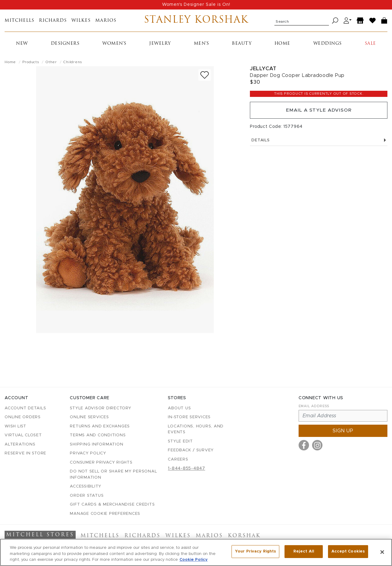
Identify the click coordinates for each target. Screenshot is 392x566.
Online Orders (23, 417)
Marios (106, 21)
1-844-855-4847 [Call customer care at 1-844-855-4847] (187, 468)
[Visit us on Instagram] (317, 445)
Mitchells (19, 21)
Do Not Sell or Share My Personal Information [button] (113, 474)
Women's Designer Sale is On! (196, 5)
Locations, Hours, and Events (196, 429)
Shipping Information (96, 444)
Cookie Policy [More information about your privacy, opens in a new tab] (194, 560)
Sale (370, 44)
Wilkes (81, 21)
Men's (202, 44)
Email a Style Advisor (319, 111)
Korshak (244, 536)
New (22, 44)
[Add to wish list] (205, 75)
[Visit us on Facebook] (304, 445)
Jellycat (263, 69)
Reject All (304, 552)
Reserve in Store (25, 453)
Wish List (15, 426)
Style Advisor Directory (100, 408)
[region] (196, 552)
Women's (114, 44)
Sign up (343, 431)
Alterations (20, 444)
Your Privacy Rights (255, 552)
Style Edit (180, 441)
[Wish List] (373, 21)
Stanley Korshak (196, 21)
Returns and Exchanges (100, 426)
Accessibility (86, 486)
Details (319, 141)
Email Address (314, 406)
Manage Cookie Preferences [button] (105, 514)
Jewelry (160, 44)
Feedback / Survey (191, 450)
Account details (25, 408)
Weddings (328, 44)
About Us (179, 408)
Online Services (89, 417)
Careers (178, 459)
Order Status (87, 496)
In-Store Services (189, 417)
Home (282, 44)
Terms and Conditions (98, 435)
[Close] (382, 552)
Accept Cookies (348, 552)
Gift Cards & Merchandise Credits (112, 505)
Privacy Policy (88, 453)
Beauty (242, 44)
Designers (65, 44)
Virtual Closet (23, 435)
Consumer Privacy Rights (101, 463)
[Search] (335, 21)
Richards (53, 21)
